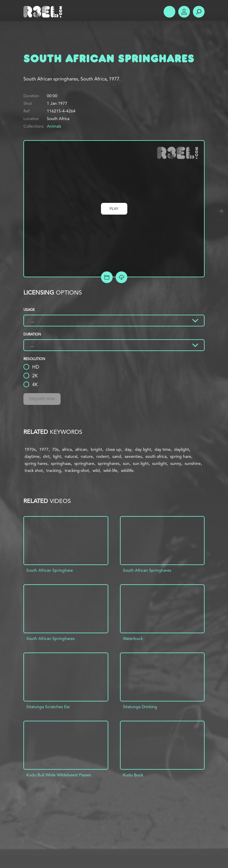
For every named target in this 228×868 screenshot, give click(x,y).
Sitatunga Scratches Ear (48, 707)
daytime (32, 456)
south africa (156, 456)
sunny (176, 463)
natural (71, 456)
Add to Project (107, 277)
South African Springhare (50, 570)
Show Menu (169, 12)
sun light (141, 463)
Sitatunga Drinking (140, 707)
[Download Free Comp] (121, 277)
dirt (46, 456)
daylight (182, 449)
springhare (84, 463)
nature (87, 456)
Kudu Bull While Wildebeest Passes (59, 775)
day (128, 449)
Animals (54, 126)
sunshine (193, 463)
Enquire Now (42, 399)
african (81, 449)
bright (96, 449)
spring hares (36, 463)
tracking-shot (77, 470)
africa (67, 449)
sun (126, 463)
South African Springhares (147, 570)
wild (96, 470)
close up (113, 449)
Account (184, 12)
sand (117, 456)
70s (55, 449)
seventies (133, 456)
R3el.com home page (44, 12)
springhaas (61, 463)
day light (143, 449)
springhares (109, 463)
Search (199, 12)
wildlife (127, 470)
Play (114, 209)
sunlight (160, 463)
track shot (34, 470)
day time (163, 449)
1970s (30, 449)
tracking (54, 470)
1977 (44, 449)
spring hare (181, 456)
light (57, 456)
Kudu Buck (133, 775)
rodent (103, 456)
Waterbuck (133, 638)
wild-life (110, 470)
